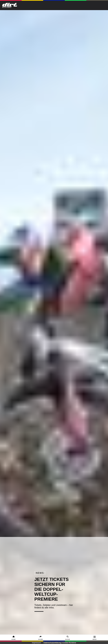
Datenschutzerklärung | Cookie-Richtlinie (60, 643)
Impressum (36, 643)
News (40, 573)
